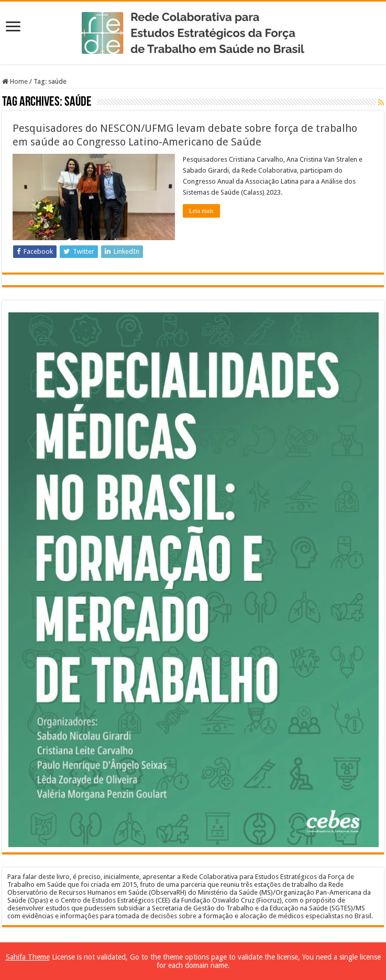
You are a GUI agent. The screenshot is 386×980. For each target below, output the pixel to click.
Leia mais (201, 211)
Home (15, 81)
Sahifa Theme (28, 957)
